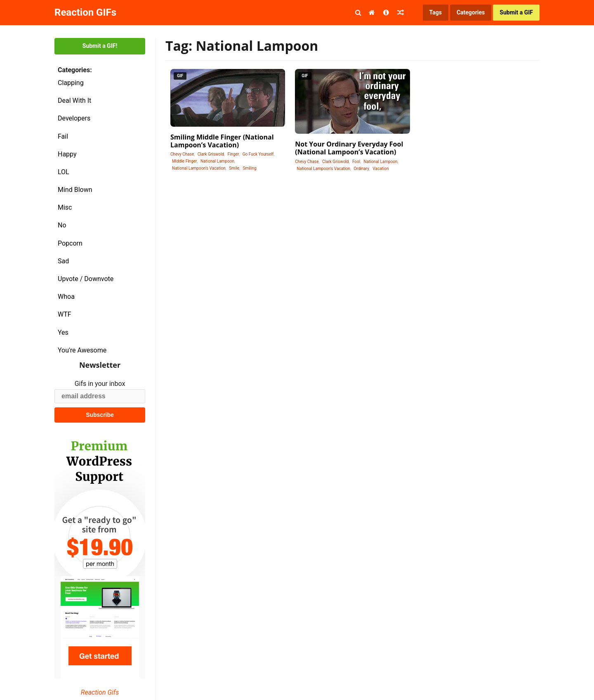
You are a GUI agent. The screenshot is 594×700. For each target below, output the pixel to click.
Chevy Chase (182, 154)
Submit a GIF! (100, 46)
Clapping (71, 83)
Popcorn (70, 243)
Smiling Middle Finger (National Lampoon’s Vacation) (222, 141)
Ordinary (361, 169)
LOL (64, 172)
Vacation (381, 169)
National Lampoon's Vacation (199, 168)
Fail (63, 136)
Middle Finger (184, 161)
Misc (65, 207)
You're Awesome (82, 350)
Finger (233, 154)
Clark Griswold (211, 154)
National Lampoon (217, 161)
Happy (67, 154)
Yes (63, 332)
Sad (63, 261)
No (62, 225)
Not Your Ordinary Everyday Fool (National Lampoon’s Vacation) (349, 148)
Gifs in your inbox (100, 384)
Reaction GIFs (85, 12)
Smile (234, 168)
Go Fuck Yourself (258, 154)
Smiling (249, 168)
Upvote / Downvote (86, 279)
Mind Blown (75, 190)
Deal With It (74, 101)
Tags (436, 12)
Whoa (66, 297)
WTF (65, 314)
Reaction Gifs (100, 692)
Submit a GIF (516, 12)
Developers (74, 118)
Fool (356, 162)
